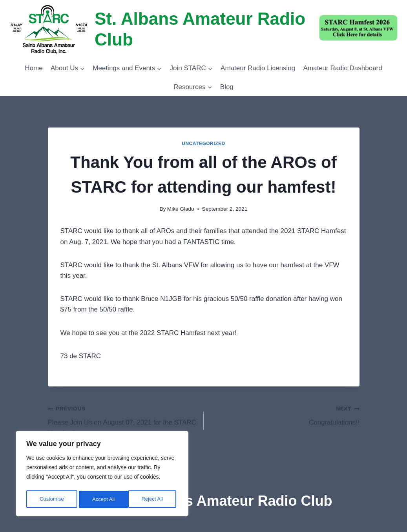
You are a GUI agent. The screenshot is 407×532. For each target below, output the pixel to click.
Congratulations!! (285, 414)
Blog (227, 87)
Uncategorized (203, 144)
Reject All (103, 499)
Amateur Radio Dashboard (342, 68)
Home (34, 68)
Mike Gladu (181, 209)
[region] (102, 475)
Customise (51, 499)
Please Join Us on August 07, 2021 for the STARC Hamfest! (122, 420)
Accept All (154, 499)
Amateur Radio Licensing (258, 68)
